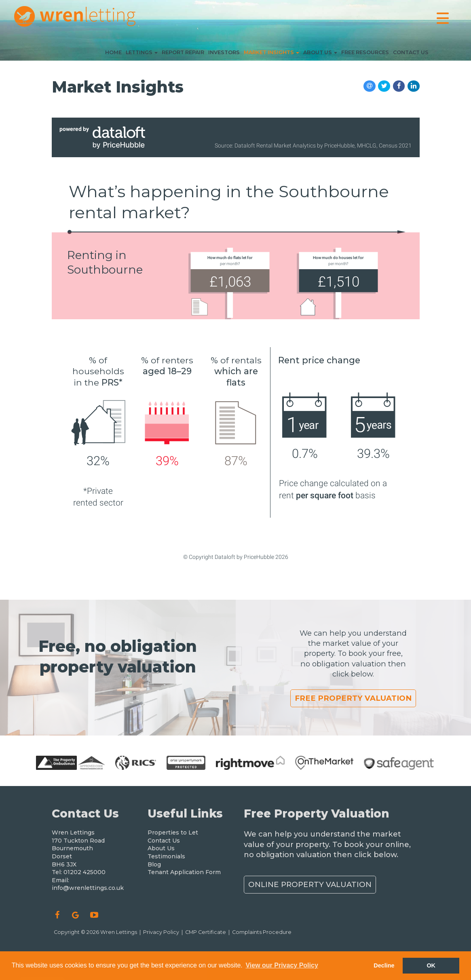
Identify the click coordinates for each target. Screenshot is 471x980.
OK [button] (431, 965)
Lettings (142, 54)
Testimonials (166, 856)
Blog (154, 864)
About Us (320, 54)
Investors (224, 54)
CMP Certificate (206, 932)
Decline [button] (384, 965)
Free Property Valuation (353, 698)
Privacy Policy (161, 932)
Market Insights (271, 54)
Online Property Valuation (310, 884)
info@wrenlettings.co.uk (88, 888)
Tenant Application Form (184, 872)
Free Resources (365, 54)
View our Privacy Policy (282, 965)
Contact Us (411, 54)
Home (113, 54)
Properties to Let (173, 832)
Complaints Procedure (262, 932)
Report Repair (183, 54)
